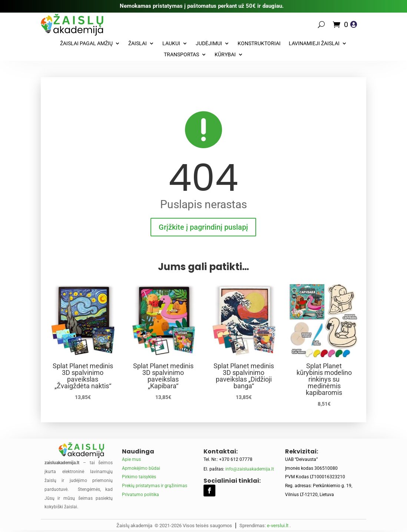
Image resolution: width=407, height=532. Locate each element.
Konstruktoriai (259, 44)
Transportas (181, 55)
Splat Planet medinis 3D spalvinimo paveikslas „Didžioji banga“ (244, 376)
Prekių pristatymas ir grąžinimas (155, 486)
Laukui (171, 44)
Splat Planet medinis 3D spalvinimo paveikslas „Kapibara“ (163, 376)
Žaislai (138, 44)
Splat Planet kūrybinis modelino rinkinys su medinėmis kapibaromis (324, 379)
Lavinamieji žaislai (314, 44)
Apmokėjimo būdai (141, 468)
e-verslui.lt (278, 526)
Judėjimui (209, 44)
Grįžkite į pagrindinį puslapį (203, 227)
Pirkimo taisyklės (139, 477)
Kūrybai (225, 55)
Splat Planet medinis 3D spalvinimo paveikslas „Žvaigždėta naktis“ (83, 376)
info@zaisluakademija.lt (250, 469)
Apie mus (131, 459)
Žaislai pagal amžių (86, 44)
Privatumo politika (140, 495)
